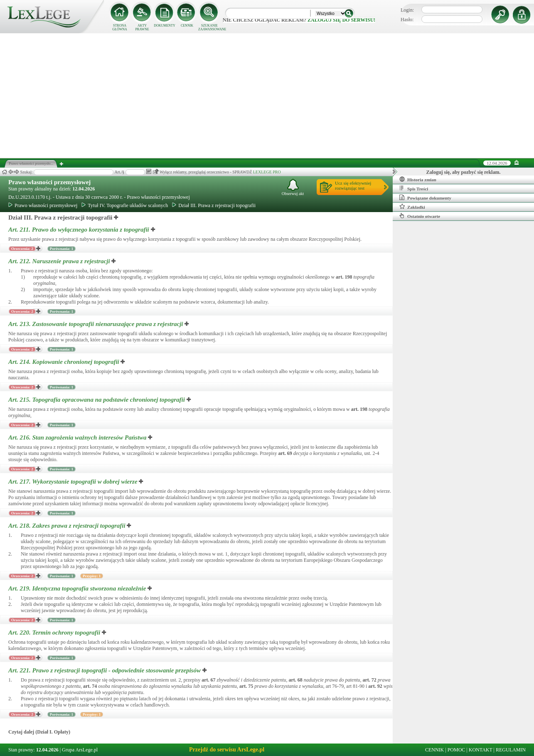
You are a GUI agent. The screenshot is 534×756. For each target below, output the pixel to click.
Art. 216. (78, 437)
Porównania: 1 (62, 249)
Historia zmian (418, 179)
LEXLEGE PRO (267, 172)
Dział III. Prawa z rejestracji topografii (214, 205)
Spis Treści (414, 188)
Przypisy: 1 (92, 576)
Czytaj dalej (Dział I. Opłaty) (39, 732)
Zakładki (412, 207)
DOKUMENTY (165, 26)
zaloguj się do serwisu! (341, 20)
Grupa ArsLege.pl (80, 750)
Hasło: (407, 20)
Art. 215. (97, 400)
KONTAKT (481, 750)
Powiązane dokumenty (425, 198)
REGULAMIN (511, 750)
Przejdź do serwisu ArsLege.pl (227, 750)
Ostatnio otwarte (420, 216)
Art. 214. (64, 362)
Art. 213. (96, 324)
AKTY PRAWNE (142, 27)
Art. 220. (55, 632)
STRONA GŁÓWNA (120, 27)
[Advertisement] (267, 96)
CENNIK (187, 26)
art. (344, 277)
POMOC (456, 750)
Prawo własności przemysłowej (49, 182)
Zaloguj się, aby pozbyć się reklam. (464, 172)
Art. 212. (60, 261)
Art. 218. (68, 526)
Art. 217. (74, 482)
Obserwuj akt (293, 187)
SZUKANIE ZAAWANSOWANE (209, 27)
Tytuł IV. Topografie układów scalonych (125, 205)
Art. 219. (78, 588)
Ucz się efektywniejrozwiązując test (353, 185)
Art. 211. (80, 230)
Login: (407, 10)
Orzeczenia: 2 (22, 249)
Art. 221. (105, 670)
